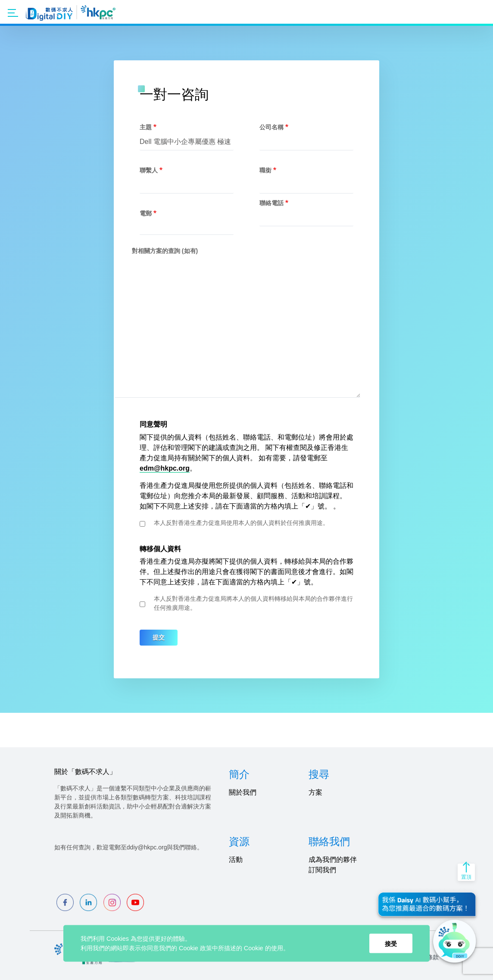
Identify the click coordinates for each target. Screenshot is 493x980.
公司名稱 (271, 127)
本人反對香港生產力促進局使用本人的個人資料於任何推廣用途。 (241, 523)
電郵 (146, 213)
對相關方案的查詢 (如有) (165, 251)
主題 (146, 127)
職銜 (265, 170)
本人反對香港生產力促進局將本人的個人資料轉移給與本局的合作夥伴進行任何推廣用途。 (253, 603)
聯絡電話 (271, 203)
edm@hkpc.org (165, 468)
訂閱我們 (322, 870)
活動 (236, 860)
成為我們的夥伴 (333, 860)
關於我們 (243, 792)
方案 (315, 792)
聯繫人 (149, 170)
